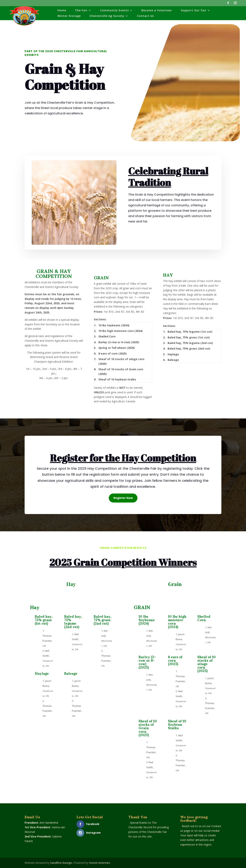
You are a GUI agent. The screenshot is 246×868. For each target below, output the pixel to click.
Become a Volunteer (157, 11)
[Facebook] (228, 4)
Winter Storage (69, 16)
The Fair (81, 11)
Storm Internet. (100, 863)
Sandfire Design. (61, 863)
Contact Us (145, 16)
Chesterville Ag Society (107, 16)
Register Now (123, 498)
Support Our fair (194, 11)
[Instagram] (235, 4)
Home (62, 11)
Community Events (114, 11)
